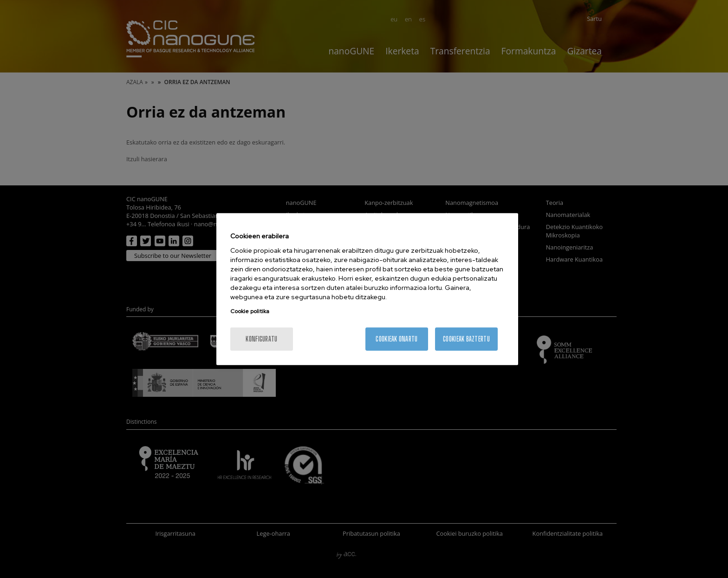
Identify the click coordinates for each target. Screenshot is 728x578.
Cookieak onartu (396, 338)
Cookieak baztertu (466, 338)
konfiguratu (261, 338)
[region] (367, 289)
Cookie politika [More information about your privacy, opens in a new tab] (250, 311)
